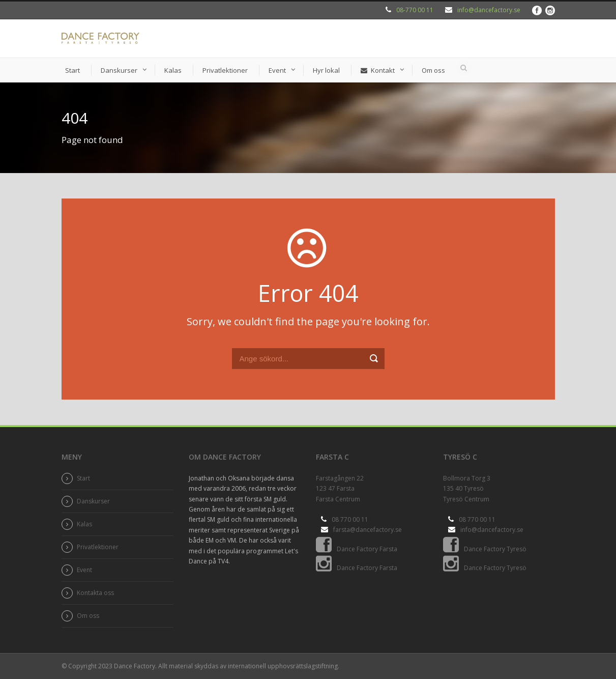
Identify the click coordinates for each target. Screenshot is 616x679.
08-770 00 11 (415, 10)
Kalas (173, 70)
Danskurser (119, 70)
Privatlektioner (225, 70)
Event (277, 70)
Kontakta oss (95, 593)
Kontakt (378, 70)
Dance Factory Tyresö (485, 549)
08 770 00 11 (350, 519)
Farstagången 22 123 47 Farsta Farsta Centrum (340, 489)
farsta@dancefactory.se (368, 530)
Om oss (433, 70)
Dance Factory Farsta (357, 549)
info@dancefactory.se (489, 10)
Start (72, 70)
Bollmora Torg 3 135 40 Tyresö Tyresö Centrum (467, 489)
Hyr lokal (326, 70)
